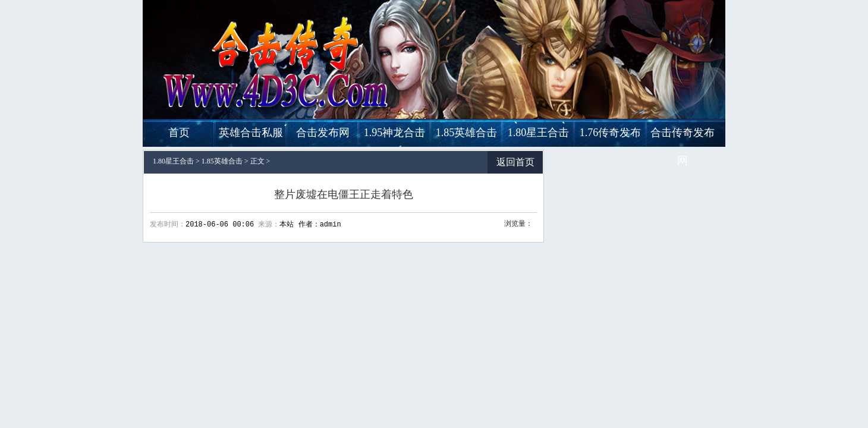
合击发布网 (323, 133)
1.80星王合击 (539, 133)
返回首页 (515, 162)
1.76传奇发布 (611, 133)
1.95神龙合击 (395, 133)
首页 (179, 133)
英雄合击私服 (251, 133)
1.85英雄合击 (467, 133)
